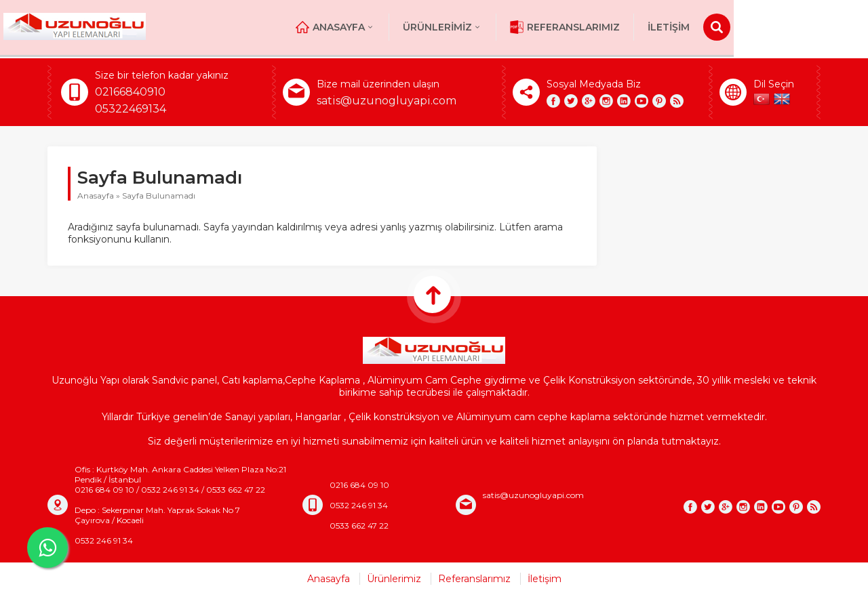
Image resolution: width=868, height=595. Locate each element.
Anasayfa (426, 27)
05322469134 (131, 109)
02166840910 (130, 92)
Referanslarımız (655, 27)
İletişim (759, 27)
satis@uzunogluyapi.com (387, 101)
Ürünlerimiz (533, 27)
